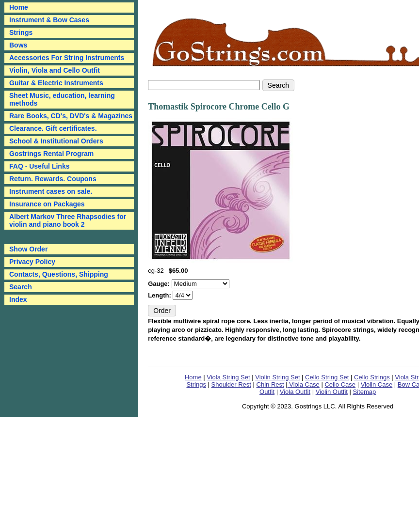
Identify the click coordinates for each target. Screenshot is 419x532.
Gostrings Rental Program (51, 154)
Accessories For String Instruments (67, 58)
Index (18, 299)
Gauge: (160, 284)
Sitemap (365, 392)
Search (21, 287)
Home (193, 377)
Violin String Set (277, 377)
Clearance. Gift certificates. (53, 128)
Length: (160, 295)
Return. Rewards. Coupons (53, 179)
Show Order (28, 249)
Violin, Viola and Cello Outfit (55, 70)
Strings (21, 32)
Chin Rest (270, 384)
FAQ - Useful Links (39, 166)
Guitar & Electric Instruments (56, 83)
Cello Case (340, 384)
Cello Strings (372, 377)
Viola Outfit (295, 392)
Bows (18, 45)
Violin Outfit (332, 392)
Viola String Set (228, 377)
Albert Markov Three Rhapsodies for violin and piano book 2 (68, 220)
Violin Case (377, 384)
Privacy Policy (32, 262)
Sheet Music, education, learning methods (62, 99)
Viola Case (304, 384)
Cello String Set (327, 377)
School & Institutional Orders (56, 141)
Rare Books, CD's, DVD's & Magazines (71, 116)
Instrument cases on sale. (51, 191)
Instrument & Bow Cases (49, 20)
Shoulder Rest (231, 384)
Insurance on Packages (47, 204)
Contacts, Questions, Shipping (59, 274)
